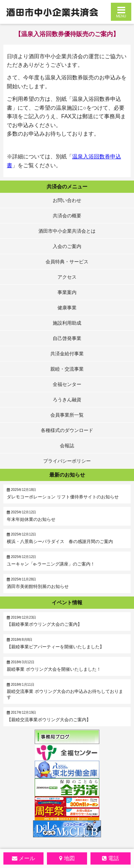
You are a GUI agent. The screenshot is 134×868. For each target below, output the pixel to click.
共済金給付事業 (67, 354)
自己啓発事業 (67, 338)
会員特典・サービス (67, 262)
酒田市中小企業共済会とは (67, 231)
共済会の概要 (67, 216)
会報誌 (67, 446)
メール (27, 858)
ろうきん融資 (67, 400)
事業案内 (67, 292)
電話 (114, 858)
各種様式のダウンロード (67, 430)
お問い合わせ (67, 200)
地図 (69, 858)
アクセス (67, 277)
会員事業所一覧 (67, 415)
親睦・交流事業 (67, 369)
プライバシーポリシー (67, 461)
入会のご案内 (67, 246)
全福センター (67, 384)
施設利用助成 (67, 323)
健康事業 (67, 308)
